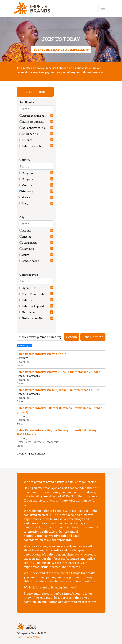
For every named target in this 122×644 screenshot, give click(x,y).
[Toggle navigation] (103, 8)
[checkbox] (21, 173)
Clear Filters (35, 92)
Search (72, 337)
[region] (61, 404)
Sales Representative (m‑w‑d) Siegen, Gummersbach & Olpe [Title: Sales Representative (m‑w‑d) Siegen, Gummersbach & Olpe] (58, 390)
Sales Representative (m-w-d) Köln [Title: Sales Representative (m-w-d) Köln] (42, 354)
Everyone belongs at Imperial (59, 50)
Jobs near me (93, 337)
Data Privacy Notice (29, 637)
